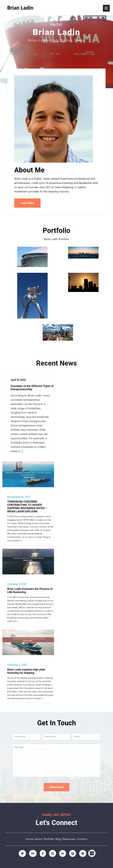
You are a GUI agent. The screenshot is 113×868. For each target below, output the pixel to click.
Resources (69, 839)
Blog (58, 839)
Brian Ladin (20, 8)
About (38, 839)
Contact (82, 839)
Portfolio (49, 839)
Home (29, 839)
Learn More (27, 203)
